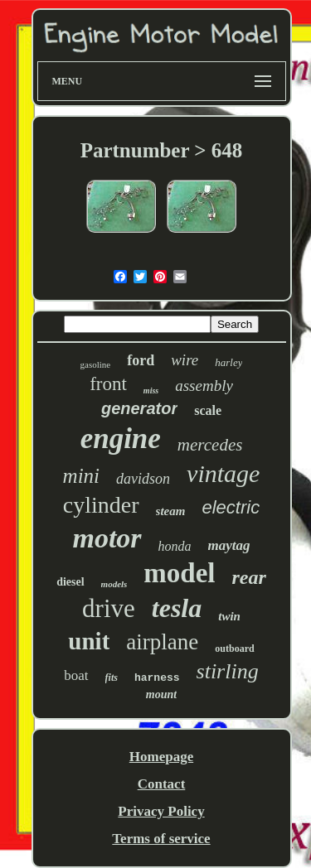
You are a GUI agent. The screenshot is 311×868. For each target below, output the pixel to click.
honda (175, 546)
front (108, 384)
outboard (234, 649)
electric (231, 507)
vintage (223, 473)
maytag (229, 545)
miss (151, 391)
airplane (162, 642)
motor (107, 538)
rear (249, 577)
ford (141, 360)
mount (161, 694)
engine (121, 439)
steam (171, 511)
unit (89, 641)
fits (112, 678)
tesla (177, 608)
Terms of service (161, 839)
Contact (162, 784)
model (179, 573)
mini (81, 476)
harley (228, 362)
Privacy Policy (161, 811)
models (114, 584)
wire (185, 360)
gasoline (96, 364)
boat (76, 675)
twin (229, 616)
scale (208, 410)
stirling (228, 671)
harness (157, 678)
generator (139, 408)
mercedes (210, 445)
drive (109, 608)
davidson (143, 479)
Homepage (161, 757)
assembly (204, 386)
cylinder (101, 505)
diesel (70, 582)
